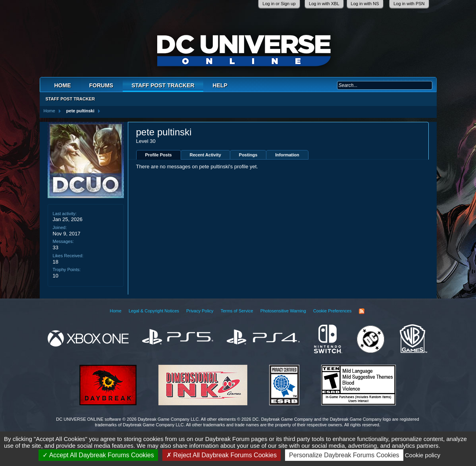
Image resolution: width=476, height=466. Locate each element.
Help (220, 85)
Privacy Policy (200, 311)
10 (56, 276)
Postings (248, 155)
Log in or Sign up (279, 4)
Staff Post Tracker (163, 85)
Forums (101, 85)
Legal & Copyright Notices (154, 311)
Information (287, 155)
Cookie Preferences (332, 311)
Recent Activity (205, 155)
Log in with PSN (409, 4)
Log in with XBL (324, 4)
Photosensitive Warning (283, 311)
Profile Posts (159, 155)
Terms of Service (237, 311)
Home (63, 85)
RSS (362, 311)
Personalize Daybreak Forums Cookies (344, 455)
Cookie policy (423, 455)
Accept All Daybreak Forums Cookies (98, 455)
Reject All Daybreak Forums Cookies (222, 455)
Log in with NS (365, 4)
